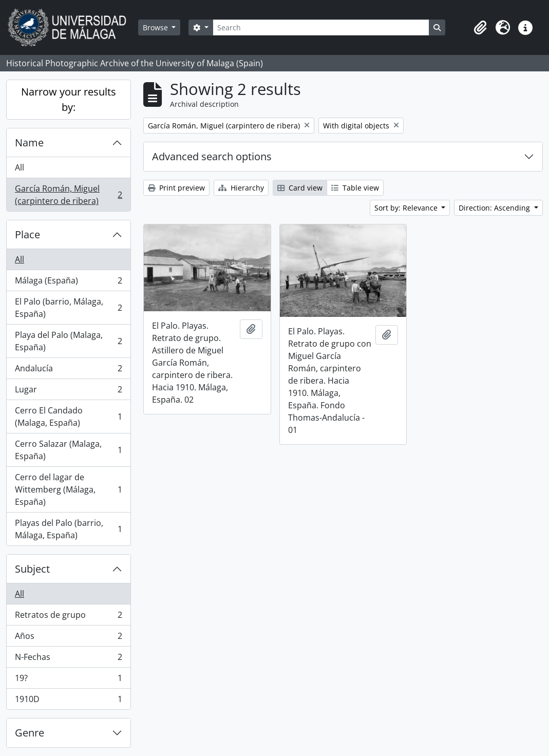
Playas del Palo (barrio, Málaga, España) (68, 529)
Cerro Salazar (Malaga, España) (68, 450)
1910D (68, 701)
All (20, 167)
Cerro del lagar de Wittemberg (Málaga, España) (68, 489)
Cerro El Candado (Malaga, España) (68, 417)
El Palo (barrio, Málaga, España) (68, 308)
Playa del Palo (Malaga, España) (68, 341)
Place (27, 234)
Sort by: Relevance (407, 208)
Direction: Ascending (495, 208)
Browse (156, 27)
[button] (480, 28)
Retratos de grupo (68, 617)
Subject (32, 569)
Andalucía (68, 371)
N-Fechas (68, 659)
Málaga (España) (68, 283)
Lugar (68, 392)
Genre (30, 733)
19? (68, 680)
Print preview (176, 188)
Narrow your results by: (69, 99)
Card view (300, 188)
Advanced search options (212, 156)
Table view (355, 188)
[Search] (321, 27)
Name (29, 143)
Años (68, 638)
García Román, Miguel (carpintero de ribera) (68, 195)
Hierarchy (241, 188)
